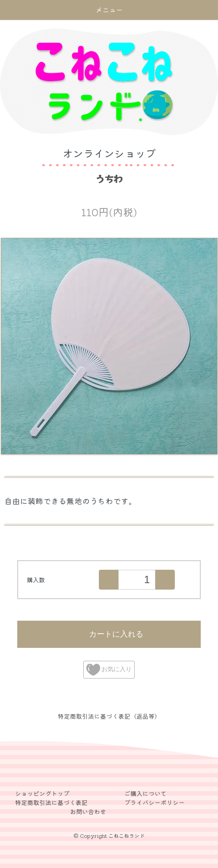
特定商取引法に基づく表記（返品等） (109, 716)
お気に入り (109, 670)
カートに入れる (109, 634)
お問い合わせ (88, 811)
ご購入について (145, 793)
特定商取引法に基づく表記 (51, 802)
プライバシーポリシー (155, 802)
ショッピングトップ (42, 793)
